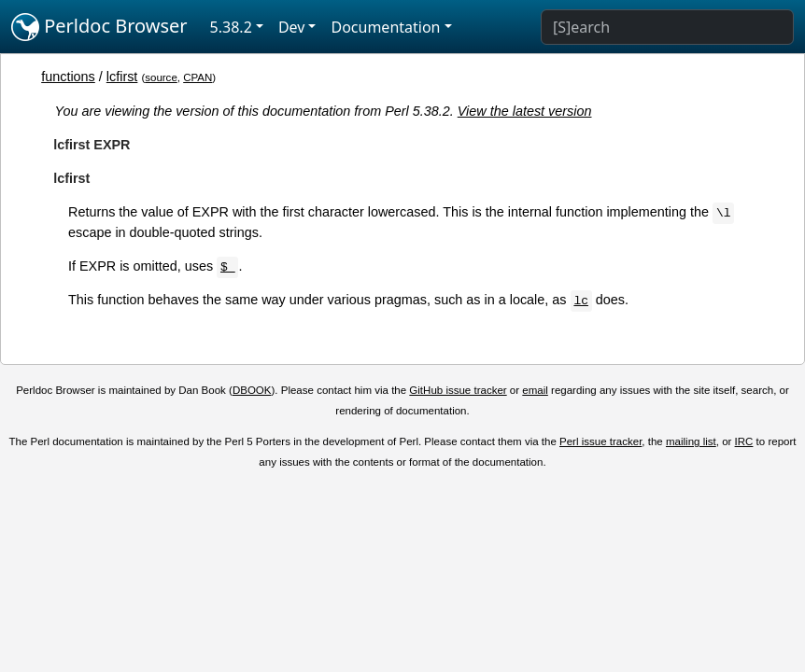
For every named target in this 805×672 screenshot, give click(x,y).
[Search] (667, 27)
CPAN (198, 77)
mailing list (691, 441)
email (535, 390)
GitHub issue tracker (458, 390)
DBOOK (252, 390)
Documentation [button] (385, 27)
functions (68, 77)
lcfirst (122, 77)
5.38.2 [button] (231, 27)
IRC (744, 441)
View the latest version (525, 111)
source (161, 77)
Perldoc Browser (99, 27)
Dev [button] (292, 27)
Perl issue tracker (600, 441)
